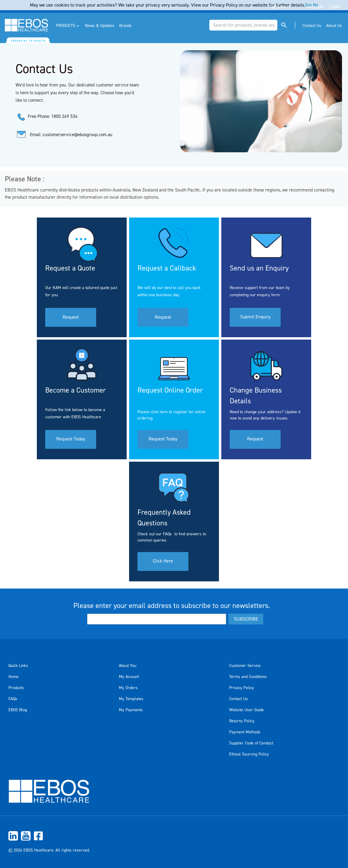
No (316, 5)
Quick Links (18, 666)
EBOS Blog (18, 710)
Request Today (71, 440)
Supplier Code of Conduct (251, 743)
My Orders (128, 688)
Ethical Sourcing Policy (249, 754)
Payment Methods (245, 732)
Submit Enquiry (255, 317)
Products (16, 688)
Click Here (163, 562)
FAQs (13, 699)
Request (71, 317)
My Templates (131, 699)
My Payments (131, 710)
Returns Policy (242, 721)
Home (13, 677)
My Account (129, 677)
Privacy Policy (242, 688)
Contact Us (239, 699)
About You (128, 666)
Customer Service (245, 666)
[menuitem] (68, 26)
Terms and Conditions (248, 677)
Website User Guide (246, 710)
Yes (308, 5)
